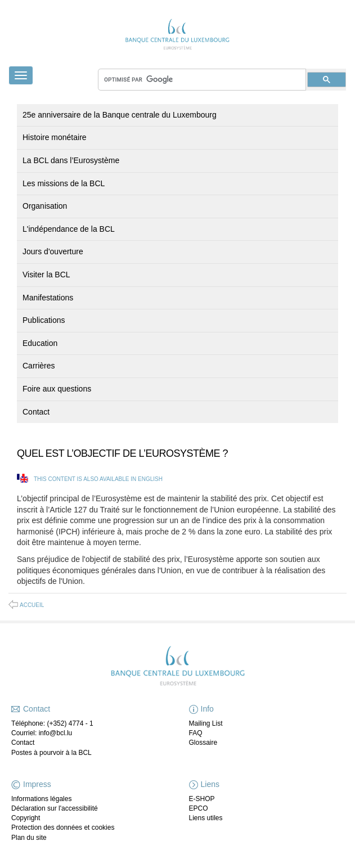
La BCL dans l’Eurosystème (71, 160)
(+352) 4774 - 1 (70, 723)
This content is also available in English (98, 479)
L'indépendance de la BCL (69, 229)
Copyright (26, 818)
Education (40, 343)
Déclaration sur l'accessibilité (55, 808)
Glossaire (203, 743)
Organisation (45, 206)
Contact (36, 412)
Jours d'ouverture (53, 251)
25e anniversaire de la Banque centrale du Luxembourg (120, 115)
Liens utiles (206, 818)
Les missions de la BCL (64, 183)
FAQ (196, 733)
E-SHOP (202, 799)
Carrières (39, 366)
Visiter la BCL (46, 275)
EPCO (199, 808)
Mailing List (206, 723)
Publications (44, 320)
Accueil (32, 605)
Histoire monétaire (55, 137)
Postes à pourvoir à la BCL (51, 753)
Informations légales (41, 799)
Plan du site (29, 838)
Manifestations (48, 298)
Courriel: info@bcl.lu (42, 733)
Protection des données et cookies (63, 827)
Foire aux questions (57, 389)
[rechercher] (202, 80)
